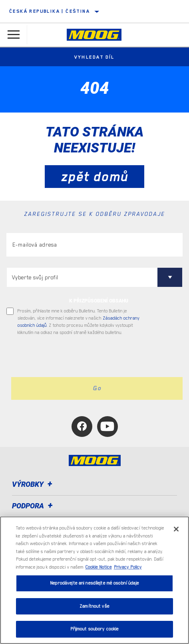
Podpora (34, 506)
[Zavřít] (176, 529)
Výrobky (33, 484)
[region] (94, 580)
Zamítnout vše (94, 606)
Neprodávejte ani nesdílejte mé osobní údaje (94, 583)
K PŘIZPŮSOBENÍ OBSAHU (99, 301)
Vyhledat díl (94, 57)
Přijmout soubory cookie (95, 629)
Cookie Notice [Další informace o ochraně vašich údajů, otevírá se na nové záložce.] (99, 567)
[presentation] (73, 357)
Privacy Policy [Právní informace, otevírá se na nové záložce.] (128, 567)
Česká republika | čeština (50, 11)
